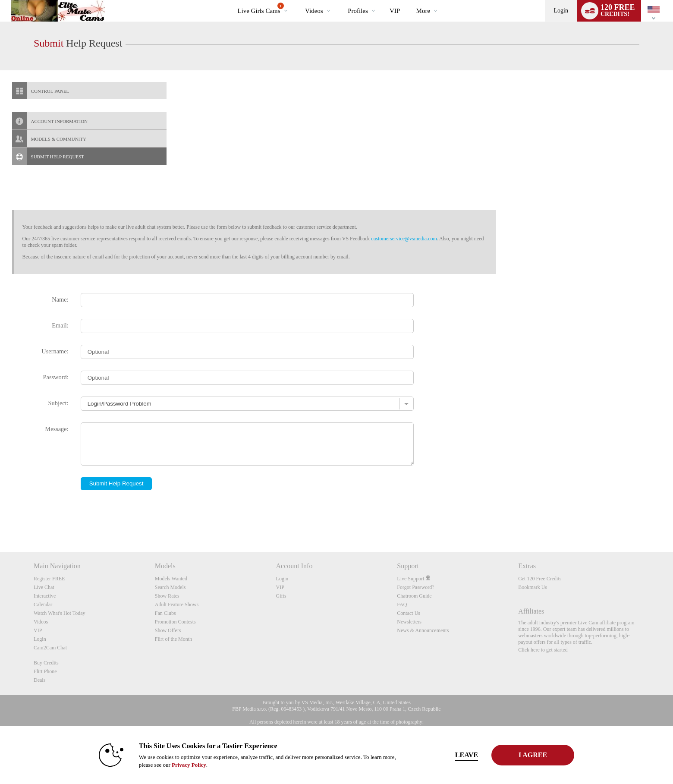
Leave (457, 755)
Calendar (43, 605)
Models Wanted (171, 579)
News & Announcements (423, 630)
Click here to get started (543, 650)
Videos (314, 11)
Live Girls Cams (260, 8)
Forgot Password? (415, 587)
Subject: (58, 403)
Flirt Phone (45, 671)
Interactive (45, 596)
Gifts (281, 596)
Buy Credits (46, 663)
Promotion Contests (175, 622)
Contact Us (409, 613)
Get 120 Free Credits (540, 579)
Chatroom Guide (414, 596)
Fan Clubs (165, 613)
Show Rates (167, 596)
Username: (55, 351)
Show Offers (168, 630)
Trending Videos (298, 0)
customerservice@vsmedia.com (404, 239)
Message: (57, 429)
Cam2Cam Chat (50, 648)
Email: (60, 325)
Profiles (358, 11)
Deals (39, 680)
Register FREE (49, 579)
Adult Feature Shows (177, 605)
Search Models (170, 587)
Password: (56, 377)
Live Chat (44, 587)
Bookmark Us (533, 587)
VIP (395, 11)
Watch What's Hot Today (60, 613)
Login (561, 11)
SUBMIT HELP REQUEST (48, 156)
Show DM (0, 520)
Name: (60, 299)
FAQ (402, 605)
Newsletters (409, 622)
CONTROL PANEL (41, 91)
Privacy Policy (179, 765)
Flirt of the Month (173, 639)
